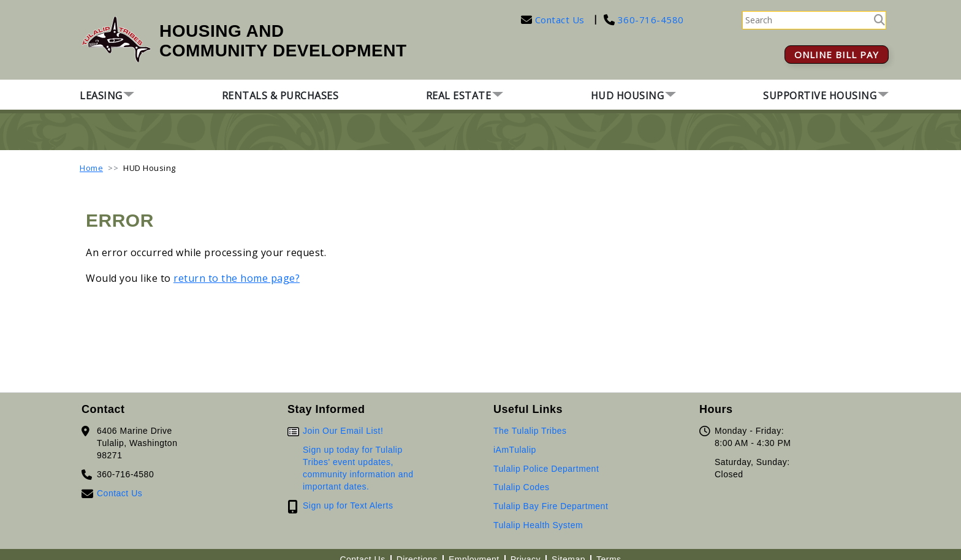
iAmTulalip (515, 450)
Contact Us (560, 20)
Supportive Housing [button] (820, 96)
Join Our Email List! (343, 431)
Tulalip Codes (522, 487)
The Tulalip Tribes (530, 431)
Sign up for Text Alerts (348, 505)
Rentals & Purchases (280, 96)
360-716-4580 (649, 20)
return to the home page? (237, 278)
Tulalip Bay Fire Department (551, 506)
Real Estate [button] (459, 96)
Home (91, 168)
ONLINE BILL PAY (837, 55)
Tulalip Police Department (546, 469)
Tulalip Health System (538, 525)
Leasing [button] (101, 96)
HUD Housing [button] (628, 96)
